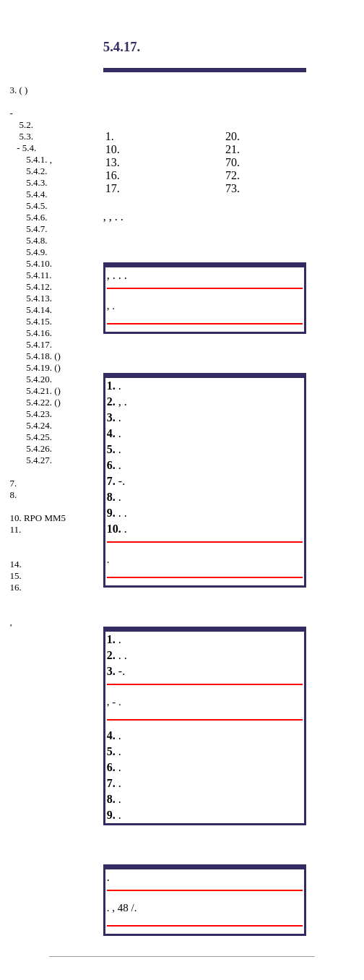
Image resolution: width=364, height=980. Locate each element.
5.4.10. (39, 263)
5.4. (30, 148)
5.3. (26, 136)
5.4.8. (36, 240)
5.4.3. (36, 182)
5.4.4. (36, 194)
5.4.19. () (43, 367)
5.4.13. (39, 298)
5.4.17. (39, 344)
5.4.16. (39, 333)
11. (15, 529)
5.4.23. (39, 414)
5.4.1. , (39, 159)
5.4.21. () (43, 391)
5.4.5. (36, 206)
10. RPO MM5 (38, 518)
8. (13, 495)
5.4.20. (39, 379)
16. (15, 587)
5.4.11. (39, 275)
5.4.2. (36, 171)
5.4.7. (36, 229)
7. (13, 483)
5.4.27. (39, 460)
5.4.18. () (43, 356)
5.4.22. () (43, 402)
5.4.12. (39, 287)
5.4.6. (36, 217)
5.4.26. (39, 448)
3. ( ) (18, 90)
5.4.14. (39, 310)
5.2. (26, 125)
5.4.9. (36, 252)
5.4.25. (39, 437)
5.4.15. (39, 321)
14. (15, 564)
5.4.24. (39, 425)
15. (15, 576)
